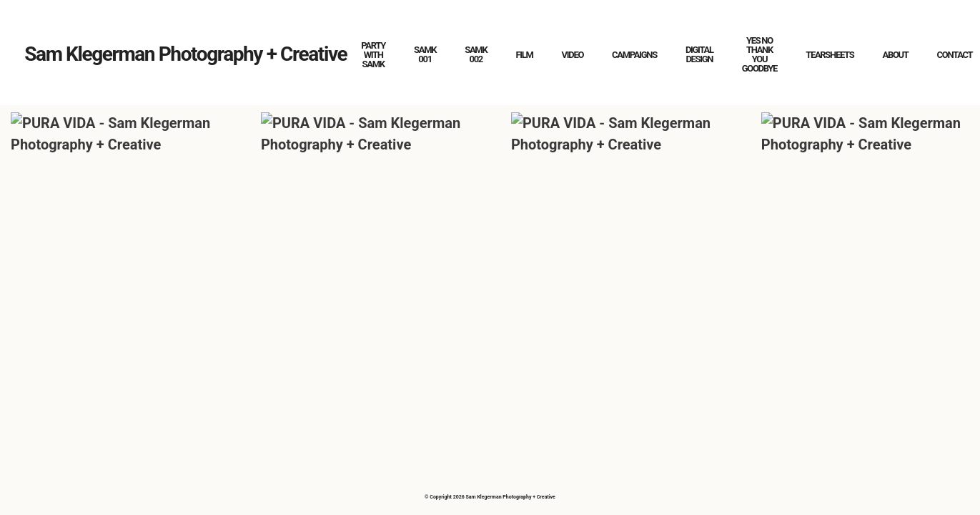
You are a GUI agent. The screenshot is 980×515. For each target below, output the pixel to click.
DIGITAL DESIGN (699, 54)
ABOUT (895, 55)
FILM (524, 55)
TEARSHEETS (830, 55)
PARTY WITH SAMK (373, 55)
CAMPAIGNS (634, 55)
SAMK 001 (425, 54)
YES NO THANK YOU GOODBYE (759, 54)
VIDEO (573, 55)
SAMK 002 (476, 54)
